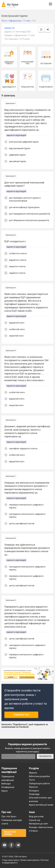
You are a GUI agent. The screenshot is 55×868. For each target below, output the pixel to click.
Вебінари (6, 784)
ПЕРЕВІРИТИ (45, 756)
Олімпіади (34, 794)
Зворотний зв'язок (10, 833)
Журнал (33, 773)
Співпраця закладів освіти (12, 822)
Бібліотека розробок (40, 776)
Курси (4, 791)
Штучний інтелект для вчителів (40, 799)
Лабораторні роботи (39, 784)
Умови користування (30, 860)
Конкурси (34, 791)
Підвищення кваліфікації (8, 778)
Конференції (8, 787)
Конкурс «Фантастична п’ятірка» (41, 829)
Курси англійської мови (41, 805)
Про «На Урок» (9, 816)
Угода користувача (10, 860)
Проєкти (33, 787)
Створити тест (21, 715)
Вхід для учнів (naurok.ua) (36, 818)
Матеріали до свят (39, 824)
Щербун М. (10, 28)
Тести (32, 780)
